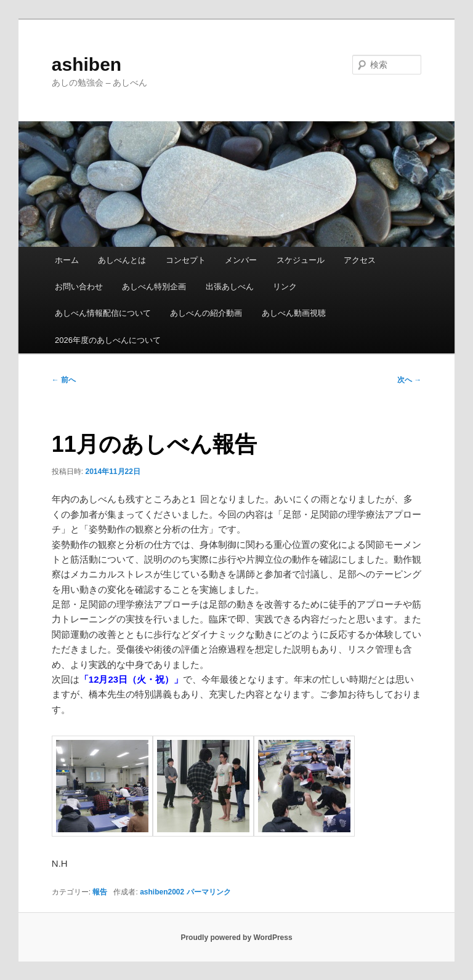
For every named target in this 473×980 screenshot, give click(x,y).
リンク (285, 287)
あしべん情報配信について (103, 313)
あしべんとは (122, 260)
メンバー (241, 260)
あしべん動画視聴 (294, 313)
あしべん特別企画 (154, 287)
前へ (64, 380)
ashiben (87, 64)
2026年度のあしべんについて (108, 340)
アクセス (360, 260)
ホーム (67, 260)
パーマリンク (209, 892)
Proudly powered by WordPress (236, 938)
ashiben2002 (162, 892)
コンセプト (186, 260)
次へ (409, 380)
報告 (100, 892)
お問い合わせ (79, 287)
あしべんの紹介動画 (206, 313)
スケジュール (301, 260)
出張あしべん (230, 287)
